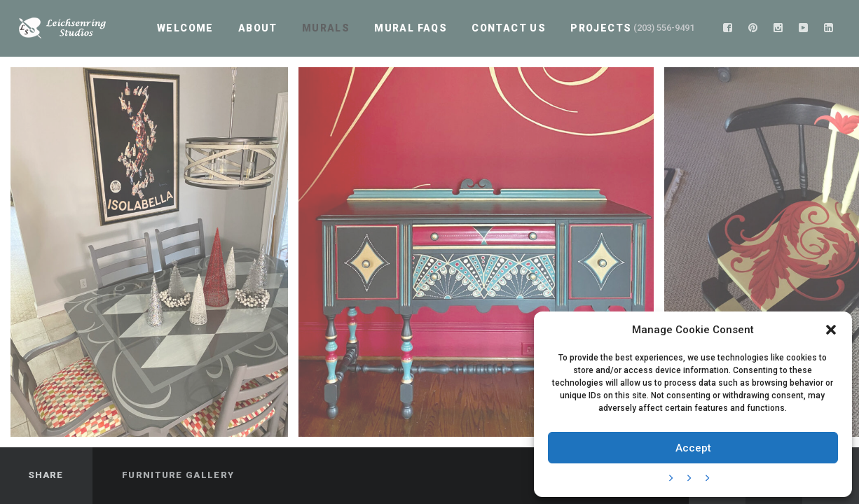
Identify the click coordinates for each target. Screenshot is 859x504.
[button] (831, 330)
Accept (693, 448)
